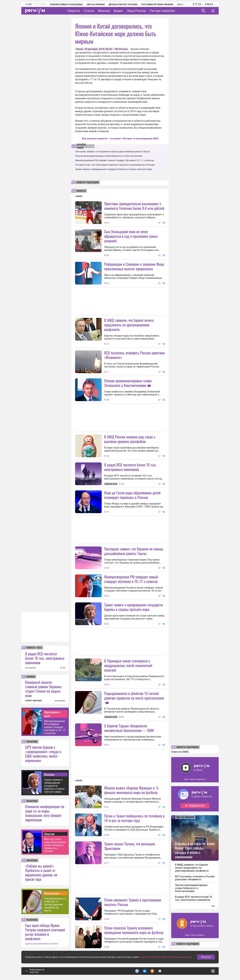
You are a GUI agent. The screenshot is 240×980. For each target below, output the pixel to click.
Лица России (136, 11)
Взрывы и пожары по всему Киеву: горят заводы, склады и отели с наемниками (195, 850)
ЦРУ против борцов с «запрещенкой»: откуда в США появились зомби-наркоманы (43, 754)
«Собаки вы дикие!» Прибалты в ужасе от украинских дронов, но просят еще (41, 872)
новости (81, 191)
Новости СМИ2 (180, 752)
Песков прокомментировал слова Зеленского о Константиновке (109, 156)
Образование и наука (52, 714)
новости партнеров (88, 182)
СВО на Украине (96, 4)
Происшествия (52, 893)
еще (213, 906)
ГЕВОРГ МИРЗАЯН (33, 701)
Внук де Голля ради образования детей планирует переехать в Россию (55, 845)
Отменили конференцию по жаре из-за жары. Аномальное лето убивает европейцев (45, 813)
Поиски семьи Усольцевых (66, 4)
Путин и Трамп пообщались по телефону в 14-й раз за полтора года (134, 818)
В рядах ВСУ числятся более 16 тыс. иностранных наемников (45, 658)
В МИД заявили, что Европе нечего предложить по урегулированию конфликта (129, 325)
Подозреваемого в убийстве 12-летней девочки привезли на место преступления (55, 905)
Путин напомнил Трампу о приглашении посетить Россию (133, 902)
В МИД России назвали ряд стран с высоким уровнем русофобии (130, 439)
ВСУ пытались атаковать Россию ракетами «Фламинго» (134, 355)
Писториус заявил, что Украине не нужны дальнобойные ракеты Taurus (113, 152)
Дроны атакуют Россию (123, 4)
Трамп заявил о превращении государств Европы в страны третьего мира (54, 786)
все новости (31, 668)
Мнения (104, 11)
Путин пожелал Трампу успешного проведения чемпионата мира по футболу (134, 930)
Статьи (89, 11)
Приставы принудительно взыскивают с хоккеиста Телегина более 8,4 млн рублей (134, 206)
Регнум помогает (163, 11)
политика (32, 742)
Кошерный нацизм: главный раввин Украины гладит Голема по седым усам (43, 689)
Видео (118, 11)
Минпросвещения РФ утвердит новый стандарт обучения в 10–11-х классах (55, 727)
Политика (49, 774)
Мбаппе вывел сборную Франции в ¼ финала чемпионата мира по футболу (132, 790)
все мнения (60, 701)
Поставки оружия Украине (157, 4)
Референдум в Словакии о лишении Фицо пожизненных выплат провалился (134, 266)
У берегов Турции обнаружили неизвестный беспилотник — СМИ (129, 728)
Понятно (206, 957)
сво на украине (185, 817)
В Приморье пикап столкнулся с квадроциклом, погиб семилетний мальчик (128, 665)
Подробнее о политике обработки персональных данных (166, 957)
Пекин (79, 49)
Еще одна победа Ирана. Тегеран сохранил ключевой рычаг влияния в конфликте (45, 932)
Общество (49, 834)
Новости (74, 11)
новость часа (34, 648)
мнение (31, 677)
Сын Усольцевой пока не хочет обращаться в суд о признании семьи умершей (131, 236)
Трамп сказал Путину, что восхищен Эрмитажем (130, 846)
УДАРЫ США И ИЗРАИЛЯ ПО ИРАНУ (42, 944)
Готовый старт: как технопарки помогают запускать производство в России (115, 165)
